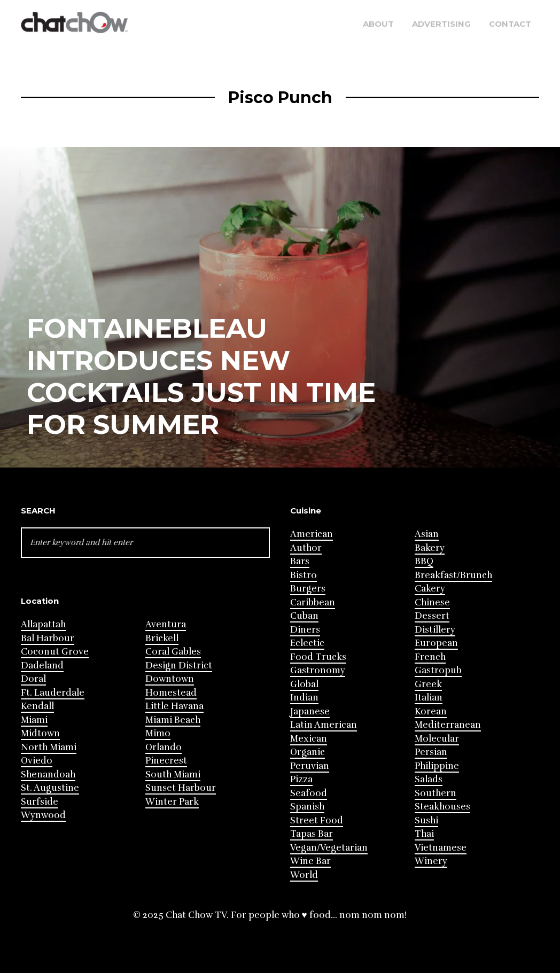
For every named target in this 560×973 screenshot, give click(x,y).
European (436, 643)
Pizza (301, 779)
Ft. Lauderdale (53, 693)
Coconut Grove (55, 652)
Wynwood (43, 815)
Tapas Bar (312, 834)
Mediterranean (448, 725)
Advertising (441, 24)
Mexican (309, 739)
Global (304, 684)
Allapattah (43, 624)
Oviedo (37, 761)
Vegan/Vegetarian (329, 848)
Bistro (304, 575)
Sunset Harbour (181, 788)
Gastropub (438, 670)
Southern (435, 793)
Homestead (171, 693)
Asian (427, 534)
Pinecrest (166, 761)
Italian (429, 698)
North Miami (49, 747)
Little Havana (174, 706)
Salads (429, 779)
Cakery (430, 589)
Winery (431, 861)
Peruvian (310, 766)
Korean (431, 711)
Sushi (426, 820)
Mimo (158, 733)
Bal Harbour (48, 638)
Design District (179, 665)
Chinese (432, 602)
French (430, 657)
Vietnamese (441, 848)
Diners (305, 630)
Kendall (37, 706)
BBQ (424, 561)
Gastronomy (318, 670)
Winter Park (172, 802)
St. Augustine (50, 788)
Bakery (430, 548)
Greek (428, 684)
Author (306, 548)
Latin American (324, 725)
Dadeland (42, 665)
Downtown (170, 679)
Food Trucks (318, 657)
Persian (431, 752)
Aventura (166, 624)
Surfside (40, 802)
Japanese (310, 711)
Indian (304, 698)
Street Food (317, 820)
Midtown (40, 733)
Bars (300, 561)
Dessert (432, 616)
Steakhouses (442, 807)
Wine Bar (310, 861)
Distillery (435, 630)
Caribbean (313, 602)
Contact (510, 24)
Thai (424, 834)
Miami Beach (173, 720)
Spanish (307, 807)
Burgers (308, 589)
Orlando (164, 747)
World (304, 875)
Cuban (304, 616)
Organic (308, 752)
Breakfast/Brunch (453, 575)
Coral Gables (173, 652)
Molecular (437, 739)
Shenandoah (48, 774)
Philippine (437, 766)
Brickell (162, 638)
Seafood (309, 793)
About (378, 24)
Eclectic (307, 643)
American (312, 534)
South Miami (173, 774)
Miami (34, 720)
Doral (33, 679)
